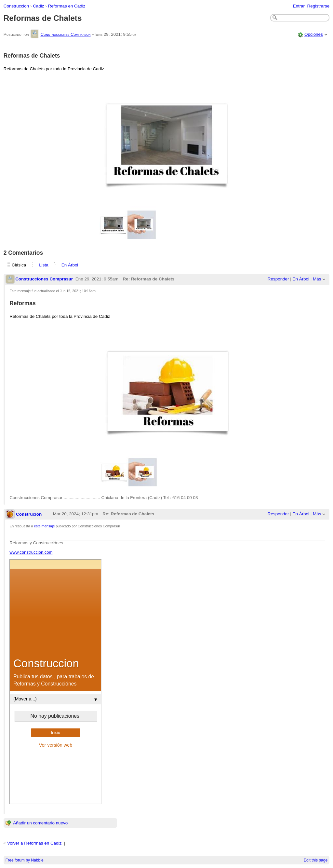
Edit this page (316, 860)
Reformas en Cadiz (67, 6)
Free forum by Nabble (25, 860)
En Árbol (70, 265)
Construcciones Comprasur (65, 34)
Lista (44, 265)
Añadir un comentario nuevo (40, 823)
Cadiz (38, 6)
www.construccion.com (31, 552)
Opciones (314, 34)
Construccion (16, 6)
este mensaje (45, 526)
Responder (278, 279)
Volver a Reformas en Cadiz (34, 843)
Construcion (29, 514)
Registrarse (319, 6)
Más (317, 279)
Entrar (299, 6)
